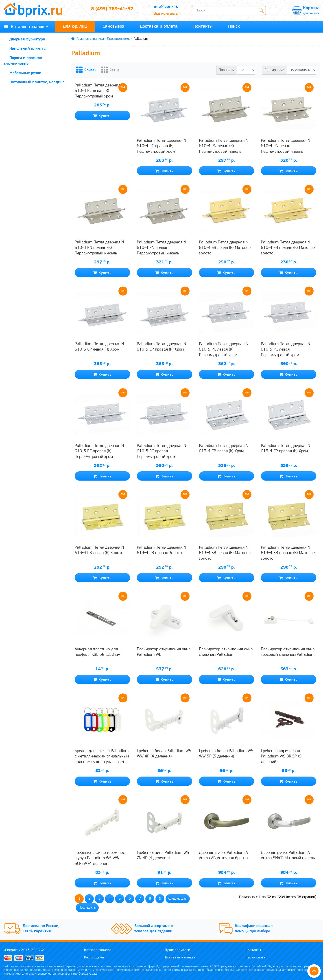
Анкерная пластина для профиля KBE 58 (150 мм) (98, 652)
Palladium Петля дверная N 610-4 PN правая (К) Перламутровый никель (99, 248)
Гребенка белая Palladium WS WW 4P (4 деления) (164, 754)
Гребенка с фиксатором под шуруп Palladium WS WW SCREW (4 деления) (100, 859)
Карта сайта (256, 957)
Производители (178, 949)
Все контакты (166, 14)
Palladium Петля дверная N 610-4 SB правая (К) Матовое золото (288, 248)
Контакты (203, 27)
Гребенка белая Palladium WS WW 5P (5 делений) (226, 754)
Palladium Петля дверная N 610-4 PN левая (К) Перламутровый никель (224, 147)
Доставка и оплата (159, 27)
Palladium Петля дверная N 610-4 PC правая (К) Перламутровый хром (161, 147)
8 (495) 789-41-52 (112, 11)
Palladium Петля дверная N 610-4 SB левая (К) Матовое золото (225, 248)
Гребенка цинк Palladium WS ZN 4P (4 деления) (163, 856)
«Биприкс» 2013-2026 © (24, 949)
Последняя (87, 908)
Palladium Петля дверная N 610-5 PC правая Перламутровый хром (161, 452)
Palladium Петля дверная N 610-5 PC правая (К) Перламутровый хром (99, 452)
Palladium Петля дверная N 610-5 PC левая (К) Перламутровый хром (224, 350)
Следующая (178, 899)
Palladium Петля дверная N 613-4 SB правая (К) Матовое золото (288, 554)
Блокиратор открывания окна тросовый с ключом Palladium (288, 652)
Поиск (234, 27)
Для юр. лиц (75, 27)
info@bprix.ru (166, 7)
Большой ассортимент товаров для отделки (156, 929)
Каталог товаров (99, 949)
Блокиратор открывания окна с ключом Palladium (226, 652)
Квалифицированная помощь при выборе (256, 929)
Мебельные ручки (25, 73)
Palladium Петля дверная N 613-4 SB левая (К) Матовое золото (225, 554)
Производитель (119, 39)
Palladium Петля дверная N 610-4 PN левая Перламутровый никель (286, 147)
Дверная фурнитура (27, 40)
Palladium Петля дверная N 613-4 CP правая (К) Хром (286, 449)
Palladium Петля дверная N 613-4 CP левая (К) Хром (224, 449)
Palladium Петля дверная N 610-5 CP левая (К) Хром (99, 347)
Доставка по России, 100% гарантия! (43, 929)
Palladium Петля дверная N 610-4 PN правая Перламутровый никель (161, 248)
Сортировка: (274, 70)
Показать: (227, 70)
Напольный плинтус (27, 49)
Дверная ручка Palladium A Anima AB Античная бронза (223, 856)
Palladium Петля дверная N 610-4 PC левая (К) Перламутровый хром (99, 147)
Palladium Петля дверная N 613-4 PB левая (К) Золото (99, 551)
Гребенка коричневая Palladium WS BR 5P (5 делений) (281, 757)
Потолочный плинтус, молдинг (37, 83)
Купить (102, 171)
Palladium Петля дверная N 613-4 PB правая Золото (161, 551)
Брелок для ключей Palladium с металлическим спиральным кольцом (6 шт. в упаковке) (102, 757)
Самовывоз (113, 27)
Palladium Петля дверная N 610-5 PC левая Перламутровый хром (286, 350)
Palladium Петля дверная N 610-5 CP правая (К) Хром (161, 347)
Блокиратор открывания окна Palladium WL (164, 652)
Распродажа (95, 957)
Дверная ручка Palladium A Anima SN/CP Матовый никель (288, 856)
